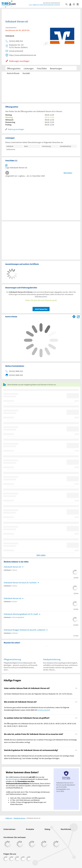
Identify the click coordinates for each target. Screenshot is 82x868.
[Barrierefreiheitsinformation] (75, 4)
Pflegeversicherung (12, 659)
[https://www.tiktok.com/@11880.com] (17, 859)
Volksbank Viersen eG (12, 567)
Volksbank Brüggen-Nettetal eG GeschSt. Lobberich (25, 630)
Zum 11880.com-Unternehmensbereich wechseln (45, 5)
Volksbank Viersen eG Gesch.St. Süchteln (20, 583)
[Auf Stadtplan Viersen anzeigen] (78, 316)
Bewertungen (56, 68)
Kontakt (26, 73)
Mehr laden (41, 555)
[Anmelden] (71, 4)
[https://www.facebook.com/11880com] (6, 859)
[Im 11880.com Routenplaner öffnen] (74, 316)
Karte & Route (13, 73)
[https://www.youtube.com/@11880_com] (29, 859)
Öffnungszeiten (14, 68)
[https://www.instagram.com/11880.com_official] (12, 859)
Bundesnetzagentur (13, 779)
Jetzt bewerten (41, 309)
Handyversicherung (52, 659)
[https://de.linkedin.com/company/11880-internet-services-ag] (23, 859)
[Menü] (79, 4)
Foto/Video (42, 68)
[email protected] (44, 710)
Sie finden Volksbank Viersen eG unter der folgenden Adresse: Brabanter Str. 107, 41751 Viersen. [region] (38, 694)
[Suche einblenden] (67, 4)
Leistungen (29, 68)
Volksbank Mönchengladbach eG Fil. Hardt (21, 614)
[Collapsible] (76, 688)
